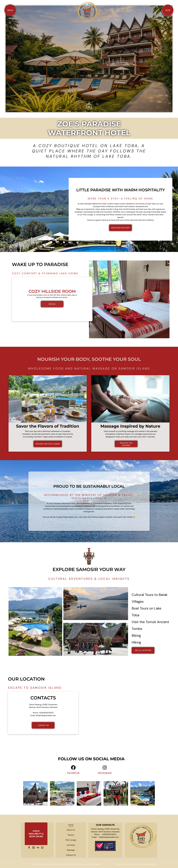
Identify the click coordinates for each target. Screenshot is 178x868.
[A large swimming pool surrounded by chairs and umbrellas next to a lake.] (143, 793)
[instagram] (33, 848)
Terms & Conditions (124, 864)
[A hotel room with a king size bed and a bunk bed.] (89, 793)
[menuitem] (71, 825)
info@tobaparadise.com (46, 715)
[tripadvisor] (38, 848)
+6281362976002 (46, 713)
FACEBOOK (73, 773)
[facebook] (29, 848)
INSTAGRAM (105, 773)
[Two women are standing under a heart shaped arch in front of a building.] (116, 793)
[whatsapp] (42, 848)
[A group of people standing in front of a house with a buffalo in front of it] (35, 793)
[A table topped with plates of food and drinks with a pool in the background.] (62, 793)
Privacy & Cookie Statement (145, 864)
